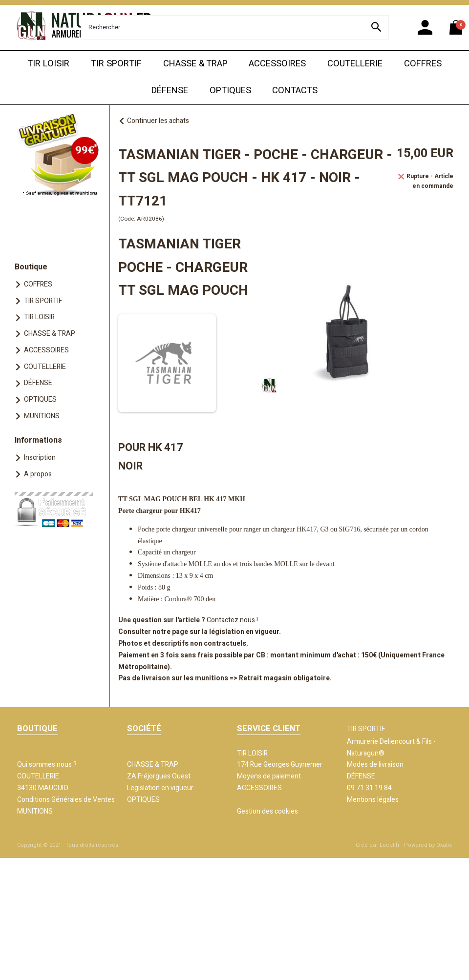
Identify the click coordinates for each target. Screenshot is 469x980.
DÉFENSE (170, 91)
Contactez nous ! (232, 620)
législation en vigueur (244, 632)
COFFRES (423, 64)
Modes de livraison (375, 765)
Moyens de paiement (269, 776)
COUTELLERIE (355, 64)
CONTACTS (295, 91)
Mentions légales (373, 800)
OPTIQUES (230, 91)
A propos (38, 474)
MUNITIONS (42, 416)
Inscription (40, 458)
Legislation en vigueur (160, 788)
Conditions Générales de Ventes (66, 800)
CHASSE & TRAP (195, 64)
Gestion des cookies (267, 811)
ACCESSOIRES (277, 64)
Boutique (31, 267)
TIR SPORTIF (116, 64)
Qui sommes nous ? (47, 765)
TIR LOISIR (48, 64)
